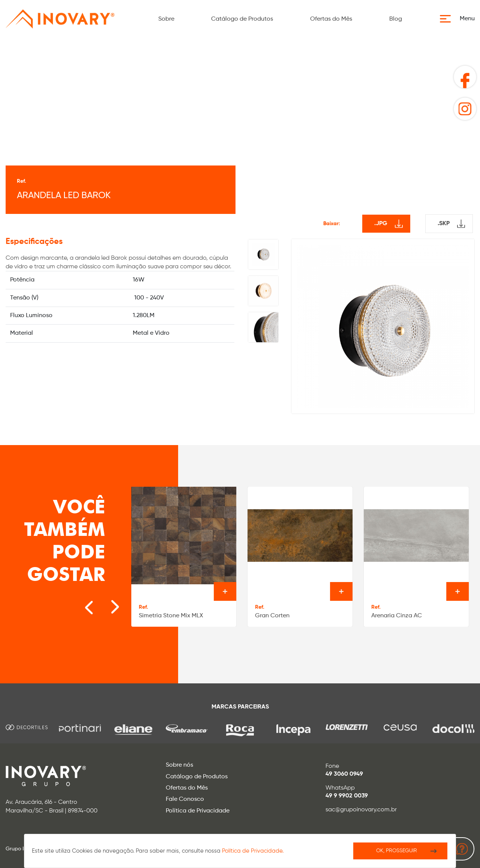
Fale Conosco (185, 799)
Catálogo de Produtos (242, 19)
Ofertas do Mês (331, 19)
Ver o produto (225, 591)
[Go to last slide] (81, 603)
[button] (460, 19)
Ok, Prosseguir (397, 851)
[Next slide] (103, 603)
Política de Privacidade (198, 811)
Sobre (166, 19)
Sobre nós (179, 765)
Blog (396, 19)
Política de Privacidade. (253, 851)
